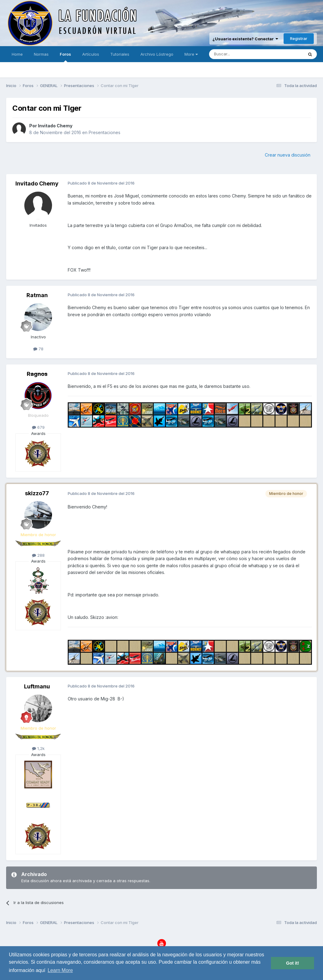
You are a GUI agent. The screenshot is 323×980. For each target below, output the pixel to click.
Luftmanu (37, 686)
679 (38, 427)
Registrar (299, 38)
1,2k (38, 748)
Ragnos (37, 374)
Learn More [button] (60, 970)
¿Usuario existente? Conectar (245, 39)
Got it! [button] (293, 963)
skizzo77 (37, 493)
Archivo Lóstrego (157, 54)
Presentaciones (105, 132)
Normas (41, 54)
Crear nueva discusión (288, 155)
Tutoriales (120, 54)
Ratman (37, 295)
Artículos (91, 54)
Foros (65, 57)
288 (38, 555)
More (191, 54)
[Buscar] (237, 54)
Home (17, 54)
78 (38, 349)
